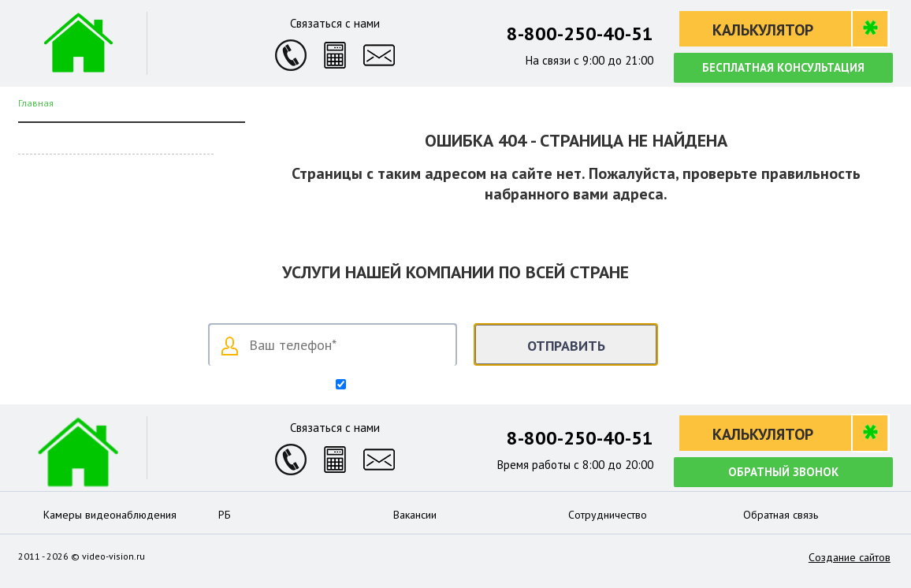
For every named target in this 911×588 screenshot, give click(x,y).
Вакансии (415, 515)
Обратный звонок (783, 472)
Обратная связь (781, 515)
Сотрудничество (608, 515)
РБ (225, 515)
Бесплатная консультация (783, 67)
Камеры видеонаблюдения (110, 515)
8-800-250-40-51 (580, 33)
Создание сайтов (850, 557)
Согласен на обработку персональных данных (463, 385)
